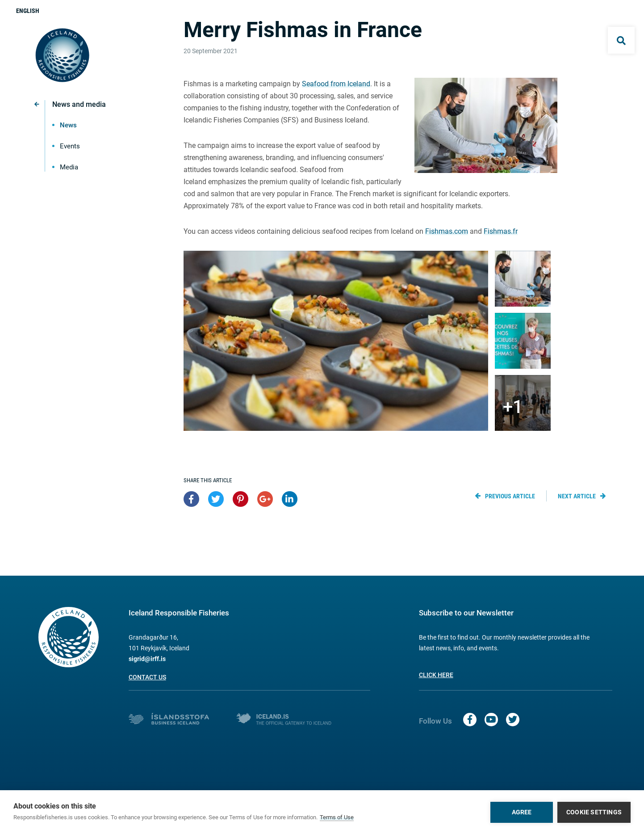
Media (69, 167)
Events (70, 146)
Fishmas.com (447, 231)
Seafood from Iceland (336, 84)
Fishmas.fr (501, 231)
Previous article (510, 496)
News (68, 125)
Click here (436, 675)
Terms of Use (337, 817)
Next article (577, 496)
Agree (522, 812)
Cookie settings (594, 812)
